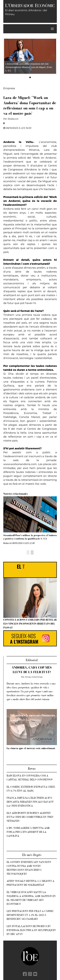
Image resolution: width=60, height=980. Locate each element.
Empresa (9, 88)
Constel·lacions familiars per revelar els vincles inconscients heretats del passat (30, 624)
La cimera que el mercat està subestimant (31, 748)
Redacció (13, 119)
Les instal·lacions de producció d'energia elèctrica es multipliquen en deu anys (31, 930)
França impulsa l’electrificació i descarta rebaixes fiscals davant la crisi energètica (30, 802)
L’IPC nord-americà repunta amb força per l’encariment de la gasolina (28, 832)
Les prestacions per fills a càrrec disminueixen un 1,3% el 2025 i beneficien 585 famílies (30, 915)
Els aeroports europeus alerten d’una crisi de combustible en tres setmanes (30, 817)
